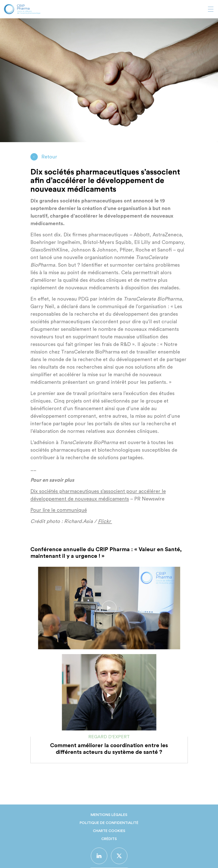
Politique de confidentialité (109, 823)
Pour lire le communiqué (59, 510)
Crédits (109, 839)
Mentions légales (109, 815)
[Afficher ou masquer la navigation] (211, 9)
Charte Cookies (109, 831)
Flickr (105, 521)
